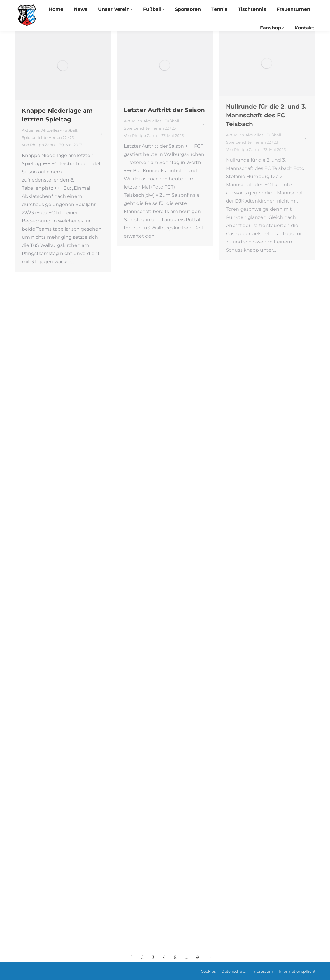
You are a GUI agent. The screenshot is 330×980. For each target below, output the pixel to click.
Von (38, 145)
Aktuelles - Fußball (59, 130)
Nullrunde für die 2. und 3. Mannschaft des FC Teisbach (266, 115)
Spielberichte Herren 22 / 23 (48, 137)
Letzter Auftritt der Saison (164, 110)
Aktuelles (31, 130)
